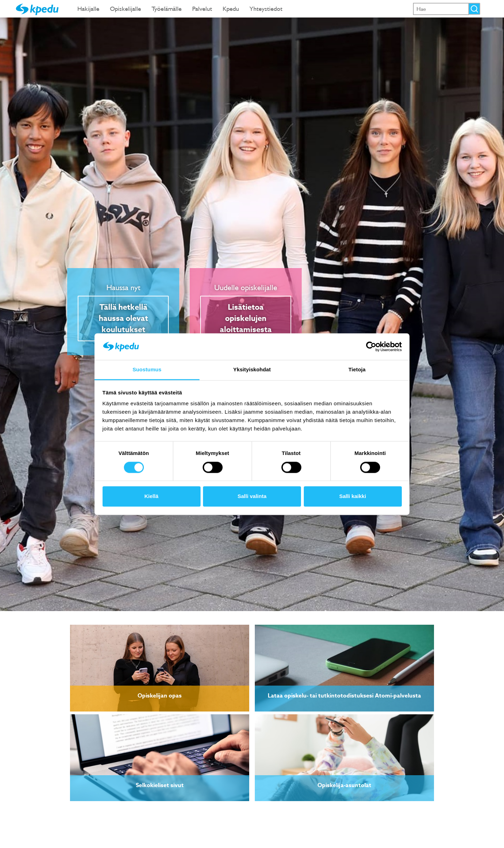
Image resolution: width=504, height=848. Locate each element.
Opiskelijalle (125, 9)
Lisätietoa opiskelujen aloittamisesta (246, 318)
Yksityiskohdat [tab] (252, 370)
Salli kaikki (353, 496)
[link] (160, 668)
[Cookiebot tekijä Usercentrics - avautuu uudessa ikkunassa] (371, 346)
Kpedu (231, 9)
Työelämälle (167, 9)
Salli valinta (252, 496)
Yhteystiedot (266, 9)
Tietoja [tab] (357, 370)
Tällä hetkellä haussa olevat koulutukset (123, 318)
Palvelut (202, 9)
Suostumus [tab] (147, 370)
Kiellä (151, 496)
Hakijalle (88, 9)
